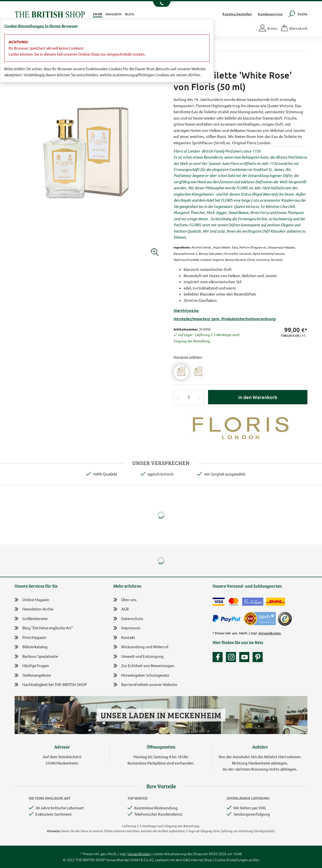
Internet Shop (202, 860)
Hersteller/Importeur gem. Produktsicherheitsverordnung (225, 319)
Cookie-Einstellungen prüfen (237, 860)
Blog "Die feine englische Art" (44, 628)
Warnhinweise (186, 310)
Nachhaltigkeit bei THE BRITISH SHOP (51, 685)
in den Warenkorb (258, 397)
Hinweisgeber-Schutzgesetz (141, 676)
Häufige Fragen (32, 666)
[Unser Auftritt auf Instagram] (232, 657)
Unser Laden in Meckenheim (161, 715)
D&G (187, 860)
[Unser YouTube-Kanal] (246, 657)
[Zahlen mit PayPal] (228, 619)
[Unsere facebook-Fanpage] (219, 657)
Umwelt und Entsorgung (138, 657)
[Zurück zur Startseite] (50, 14)
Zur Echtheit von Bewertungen (144, 666)
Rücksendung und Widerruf (141, 647)
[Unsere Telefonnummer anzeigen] (161, 4)
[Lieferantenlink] (240, 427)
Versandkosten (270, 633)
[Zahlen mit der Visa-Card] (219, 602)
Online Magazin (32, 600)
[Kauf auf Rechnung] (253, 602)
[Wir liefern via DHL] (276, 602)
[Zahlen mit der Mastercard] (233, 602)
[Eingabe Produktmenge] (189, 397)
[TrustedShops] (285, 619)
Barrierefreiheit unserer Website (145, 685)
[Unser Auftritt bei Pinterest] (258, 657)
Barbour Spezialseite (36, 656)
